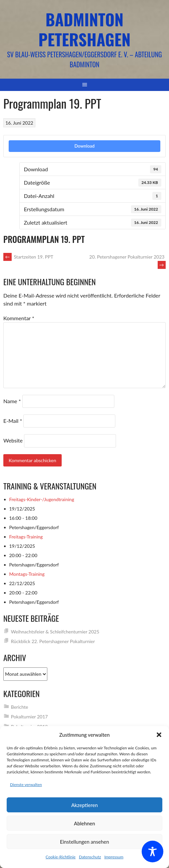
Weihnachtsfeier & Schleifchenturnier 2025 (55, 632)
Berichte (20, 707)
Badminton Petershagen (84, 29)
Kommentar (19, 318)
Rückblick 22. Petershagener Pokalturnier (53, 641)
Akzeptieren (85, 805)
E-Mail (13, 421)
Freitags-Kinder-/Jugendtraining (42, 499)
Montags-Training (27, 574)
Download (84, 146)
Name (12, 401)
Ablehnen (84, 823)
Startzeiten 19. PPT (28, 257)
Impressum (114, 857)
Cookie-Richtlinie (61, 857)
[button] (159, 735)
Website (13, 440)
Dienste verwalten (26, 785)
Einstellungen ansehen (84, 842)
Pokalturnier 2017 (29, 717)
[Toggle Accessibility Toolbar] (152, 852)
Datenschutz (90, 857)
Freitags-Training (26, 537)
